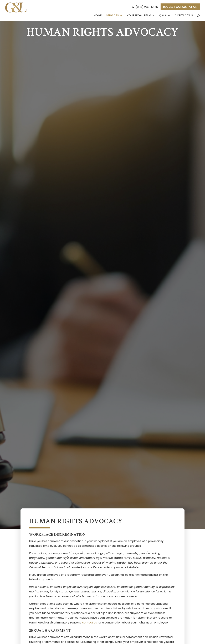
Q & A (163, 16)
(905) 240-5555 (145, 7)
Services (112, 16)
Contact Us (184, 15)
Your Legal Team (139, 16)
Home (98, 16)
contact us (89, 623)
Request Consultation (180, 7)
